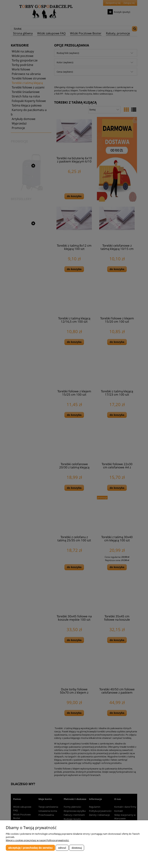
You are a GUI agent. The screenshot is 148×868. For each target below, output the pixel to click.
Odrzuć (62, 848)
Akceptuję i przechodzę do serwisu (31, 848)
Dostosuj (77, 848)
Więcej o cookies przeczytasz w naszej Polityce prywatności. (37, 840)
